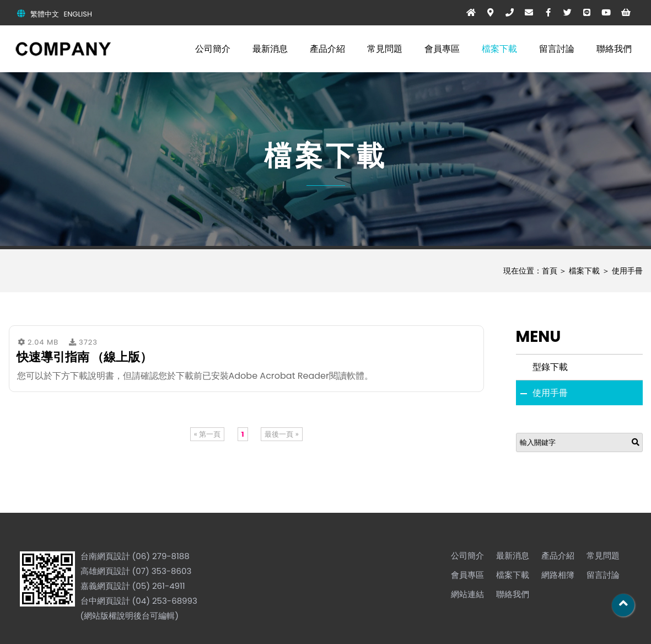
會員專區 (442, 49)
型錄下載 (550, 367)
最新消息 (270, 49)
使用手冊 (627, 271)
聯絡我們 (614, 49)
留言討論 (557, 49)
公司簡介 (213, 49)
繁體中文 (45, 14)
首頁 (550, 271)
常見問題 (385, 49)
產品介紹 (327, 49)
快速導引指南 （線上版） (85, 357)
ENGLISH (78, 14)
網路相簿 (558, 575)
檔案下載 (499, 49)
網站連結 (467, 594)
